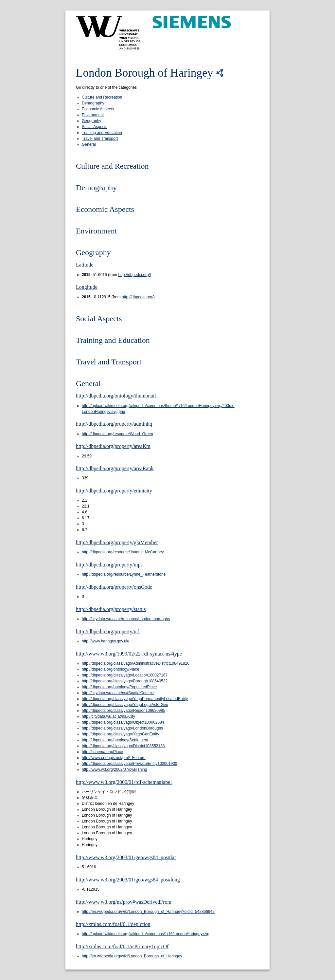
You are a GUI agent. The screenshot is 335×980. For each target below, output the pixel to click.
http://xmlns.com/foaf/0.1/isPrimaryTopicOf (122, 946)
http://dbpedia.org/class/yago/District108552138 (123, 746)
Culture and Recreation (102, 97)
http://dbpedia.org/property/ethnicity (114, 491)
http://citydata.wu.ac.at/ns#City (108, 716)
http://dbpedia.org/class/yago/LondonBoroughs (122, 728)
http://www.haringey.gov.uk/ (106, 641)
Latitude (85, 265)
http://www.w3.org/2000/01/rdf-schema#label (124, 782)
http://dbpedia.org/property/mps (109, 565)
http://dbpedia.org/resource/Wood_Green (117, 434)
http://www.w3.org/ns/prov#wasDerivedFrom (124, 902)
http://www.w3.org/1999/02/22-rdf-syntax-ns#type (129, 654)
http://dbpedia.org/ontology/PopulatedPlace (119, 687)
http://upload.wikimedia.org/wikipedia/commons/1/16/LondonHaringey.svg (146, 934)
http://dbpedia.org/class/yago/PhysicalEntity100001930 (130, 764)
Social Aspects (95, 127)
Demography (93, 103)
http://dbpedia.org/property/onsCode (114, 587)
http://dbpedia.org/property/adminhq (114, 424)
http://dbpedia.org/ (134, 275)
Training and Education (102, 133)
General (89, 144)
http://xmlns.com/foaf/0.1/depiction (113, 924)
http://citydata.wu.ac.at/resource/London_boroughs (126, 619)
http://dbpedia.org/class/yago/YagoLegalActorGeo (125, 705)
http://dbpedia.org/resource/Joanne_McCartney (123, 552)
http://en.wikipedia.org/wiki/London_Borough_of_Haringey (132, 956)
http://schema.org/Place (102, 752)
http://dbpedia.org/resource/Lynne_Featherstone (124, 574)
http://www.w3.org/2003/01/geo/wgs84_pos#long (128, 880)
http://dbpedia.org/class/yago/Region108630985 (123, 711)
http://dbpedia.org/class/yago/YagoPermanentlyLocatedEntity (135, 699)
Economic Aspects (98, 109)
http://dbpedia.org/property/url (108, 631)
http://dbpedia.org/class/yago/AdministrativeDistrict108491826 (136, 663)
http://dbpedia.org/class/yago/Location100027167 (125, 675)
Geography (91, 121)
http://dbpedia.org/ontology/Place (110, 669)
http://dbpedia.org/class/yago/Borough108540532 (125, 681)
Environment (93, 115)
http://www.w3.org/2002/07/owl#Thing (114, 769)
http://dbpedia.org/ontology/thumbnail (116, 396)
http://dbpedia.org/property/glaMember (117, 542)
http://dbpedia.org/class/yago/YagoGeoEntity (121, 734)
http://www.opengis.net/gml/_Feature (114, 758)
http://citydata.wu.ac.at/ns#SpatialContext (118, 693)
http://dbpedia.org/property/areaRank (115, 468)
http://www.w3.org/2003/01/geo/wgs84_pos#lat (126, 857)
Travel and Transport (100, 139)
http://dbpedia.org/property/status (111, 609)
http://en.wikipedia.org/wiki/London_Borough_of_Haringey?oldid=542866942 (148, 912)
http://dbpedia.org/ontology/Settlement (115, 740)
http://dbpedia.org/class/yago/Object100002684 (123, 722)
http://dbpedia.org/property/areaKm (113, 446)
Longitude (87, 287)
